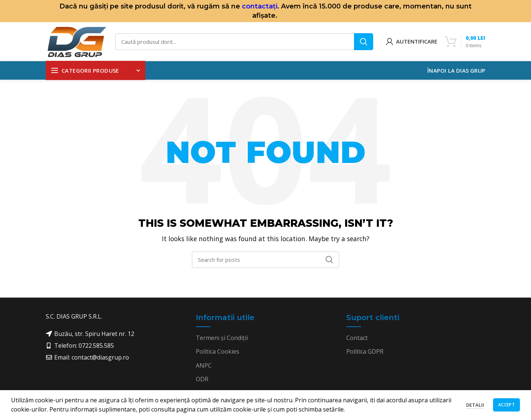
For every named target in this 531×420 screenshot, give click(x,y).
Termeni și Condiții (222, 338)
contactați (260, 6)
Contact (357, 338)
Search (364, 42)
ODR (202, 379)
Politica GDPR (365, 351)
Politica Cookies (218, 351)
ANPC (204, 365)
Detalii (475, 405)
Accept (506, 405)
